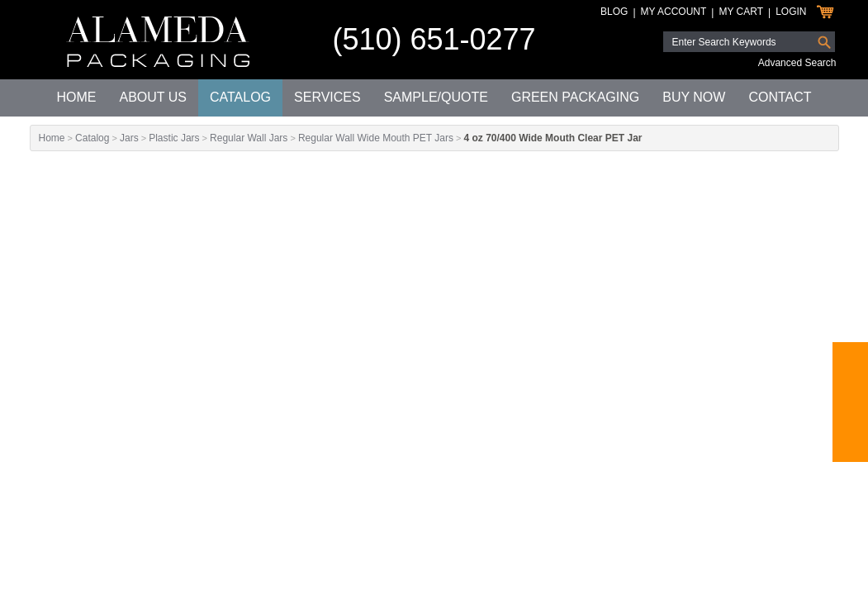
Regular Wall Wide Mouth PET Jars (376, 138)
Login (791, 12)
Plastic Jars (174, 138)
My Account (674, 12)
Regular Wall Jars (249, 138)
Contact (780, 97)
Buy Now (694, 97)
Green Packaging (575, 97)
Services (327, 97)
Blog (614, 12)
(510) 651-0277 (434, 39)
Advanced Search (797, 63)
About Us (153, 97)
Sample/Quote (436, 97)
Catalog (240, 97)
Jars (129, 138)
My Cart (741, 12)
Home (76, 97)
